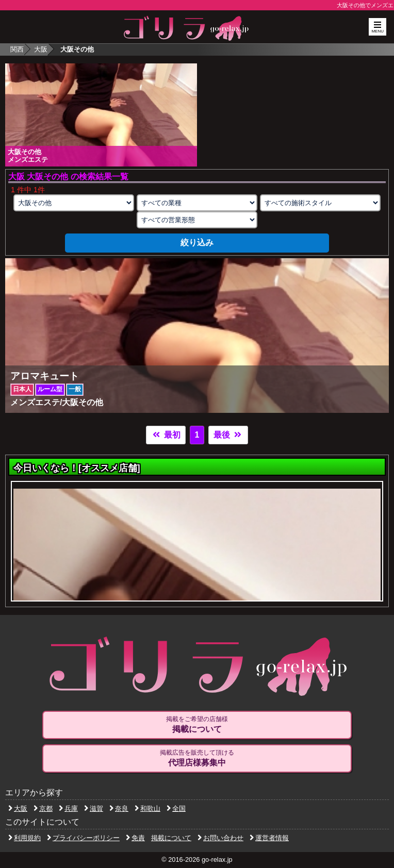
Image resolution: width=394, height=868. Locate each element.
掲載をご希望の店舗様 (197, 725)
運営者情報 (269, 838)
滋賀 (94, 808)
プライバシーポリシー (83, 838)
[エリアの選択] (74, 203)
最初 (166, 435)
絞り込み (197, 243)
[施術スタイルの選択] (320, 203)
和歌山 (147, 808)
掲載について (171, 838)
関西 (17, 49)
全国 (176, 808)
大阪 (41, 49)
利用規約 (24, 838)
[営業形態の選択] (197, 220)
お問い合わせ (220, 838)
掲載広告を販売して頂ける (197, 758)
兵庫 (68, 808)
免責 (135, 838)
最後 (228, 435)
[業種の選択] (197, 203)
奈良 (119, 808)
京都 (43, 808)
